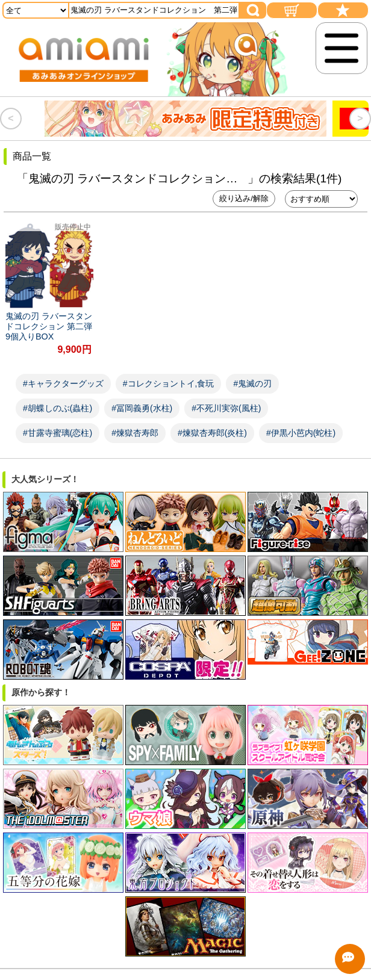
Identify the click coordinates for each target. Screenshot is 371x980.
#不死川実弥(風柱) (226, 408)
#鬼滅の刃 (252, 383)
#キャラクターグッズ (63, 383)
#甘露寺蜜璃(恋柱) (58, 433)
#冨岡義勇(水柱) (142, 408)
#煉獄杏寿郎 (135, 433)
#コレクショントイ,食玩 (169, 383)
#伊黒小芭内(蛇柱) (301, 433)
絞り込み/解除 (244, 198)
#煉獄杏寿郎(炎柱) (212, 433)
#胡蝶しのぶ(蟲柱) (58, 408)
